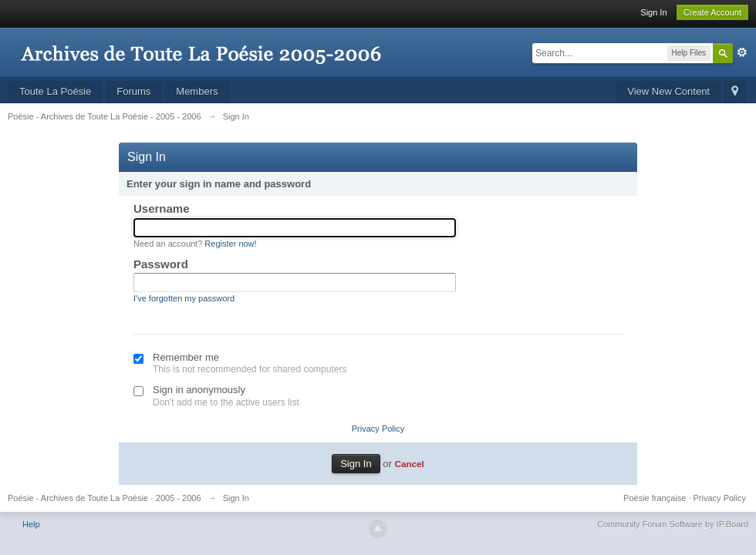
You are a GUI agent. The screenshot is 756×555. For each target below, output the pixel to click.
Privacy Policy (378, 429)
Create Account (712, 12)
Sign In (653, 12)
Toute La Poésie (55, 91)
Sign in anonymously (199, 390)
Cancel (409, 464)
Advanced (742, 52)
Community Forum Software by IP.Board (673, 524)
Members (197, 91)
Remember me (186, 357)
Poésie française (655, 498)
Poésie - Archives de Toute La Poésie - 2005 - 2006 (105, 498)
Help (31, 524)
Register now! (230, 244)
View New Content (668, 91)
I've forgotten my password (184, 298)
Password (161, 264)
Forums (133, 91)
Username (162, 209)
